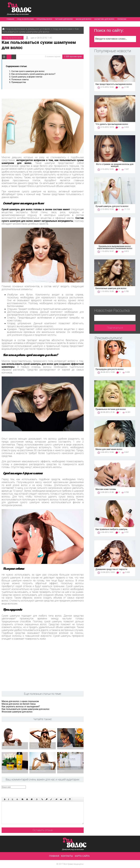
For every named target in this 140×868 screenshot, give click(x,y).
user (32, 38)
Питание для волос (64, 19)
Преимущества (19, 82)
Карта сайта (82, 856)
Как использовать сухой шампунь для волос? (34, 74)
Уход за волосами (25, 19)
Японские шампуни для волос (17, 712)
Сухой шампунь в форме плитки (27, 77)
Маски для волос (84, 19)
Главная (10, 19)
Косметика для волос (104, 19)
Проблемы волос (44, 19)
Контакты (67, 856)
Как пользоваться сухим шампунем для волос (26, 709)
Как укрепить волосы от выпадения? (21, 707)
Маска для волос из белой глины (19, 704)
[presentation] (53, 791)
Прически (122, 19)
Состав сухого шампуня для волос (28, 71)
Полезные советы (20, 79)
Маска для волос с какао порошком (20, 701)
